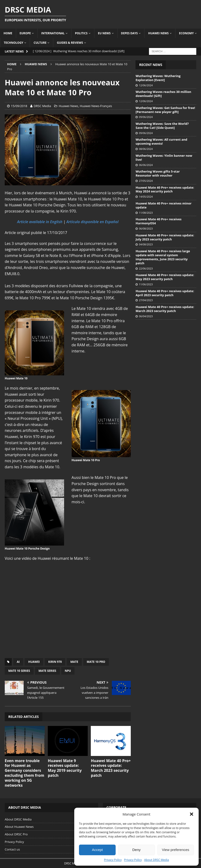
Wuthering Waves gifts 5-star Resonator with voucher (158, 173)
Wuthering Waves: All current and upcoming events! (161, 141)
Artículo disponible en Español (92, 222)
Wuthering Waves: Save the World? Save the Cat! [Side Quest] (162, 126)
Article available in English (40, 222)
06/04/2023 (146, 316)
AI (18, 662)
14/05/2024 (146, 197)
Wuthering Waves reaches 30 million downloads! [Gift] (163, 94)
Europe (25, 33)
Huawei (34, 662)
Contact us (12, 849)
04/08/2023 (146, 244)
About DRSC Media (157, 860)
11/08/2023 (146, 213)
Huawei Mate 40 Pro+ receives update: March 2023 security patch (111, 768)
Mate (74, 662)
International (53, 33)
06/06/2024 (146, 165)
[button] (192, 814)
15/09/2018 (19, 106)
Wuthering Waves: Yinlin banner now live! (164, 158)
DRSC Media (42, 106)
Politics (81, 33)
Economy (186, 33)
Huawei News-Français (96, 106)
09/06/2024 (146, 117)
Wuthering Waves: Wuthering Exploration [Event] (158, 78)
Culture (40, 43)
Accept (97, 850)
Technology (13, 43)
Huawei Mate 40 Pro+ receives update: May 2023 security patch (165, 277)
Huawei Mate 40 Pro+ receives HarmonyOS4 (158, 221)
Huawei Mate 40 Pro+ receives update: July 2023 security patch (165, 237)
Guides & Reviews (70, 43)
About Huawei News (19, 827)
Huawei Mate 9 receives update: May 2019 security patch (65, 768)
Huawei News (158, 33)
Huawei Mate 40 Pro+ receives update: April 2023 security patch (165, 293)
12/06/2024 (146, 85)
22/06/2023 (146, 268)
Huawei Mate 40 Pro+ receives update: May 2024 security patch (165, 189)
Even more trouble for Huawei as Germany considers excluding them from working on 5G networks (24, 773)
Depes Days (129, 33)
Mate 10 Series (19, 671)
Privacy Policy (113, 860)
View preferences (176, 850)
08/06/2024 (146, 149)
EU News (104, 33)
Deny (136, 850)
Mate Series (47, 671)
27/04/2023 (146, 300)
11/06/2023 (146, 284)
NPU (68, 671)
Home (8, 33)
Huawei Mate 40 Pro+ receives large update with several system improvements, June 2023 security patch (163, 257)
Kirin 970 (55, 662)
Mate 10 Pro (96, 662)
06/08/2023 (146, 228)
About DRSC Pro (16, 834)
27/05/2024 (146, 181)
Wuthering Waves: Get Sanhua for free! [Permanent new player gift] (165, 110)
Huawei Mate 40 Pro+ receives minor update (164, 205)
